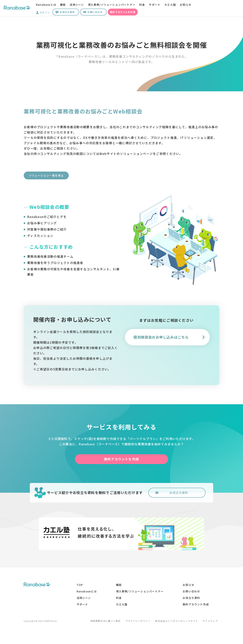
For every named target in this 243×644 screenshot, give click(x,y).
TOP (79, 586)
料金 (143, 5)
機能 (63, 5)
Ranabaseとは (46, 5)
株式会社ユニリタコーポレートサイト (176, 623)
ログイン (45, 12)
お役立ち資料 (67, 12)
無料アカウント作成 (196, 606)
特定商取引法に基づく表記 (101, 623)
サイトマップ (212, 623)
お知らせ (186, 5)
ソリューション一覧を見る (46, 175)
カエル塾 (171, 5)
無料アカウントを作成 (123, 12)
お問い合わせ (95, 12)
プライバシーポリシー (136, 623)
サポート (155, 5)
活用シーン (77, 5)
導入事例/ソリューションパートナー (112, 5)
